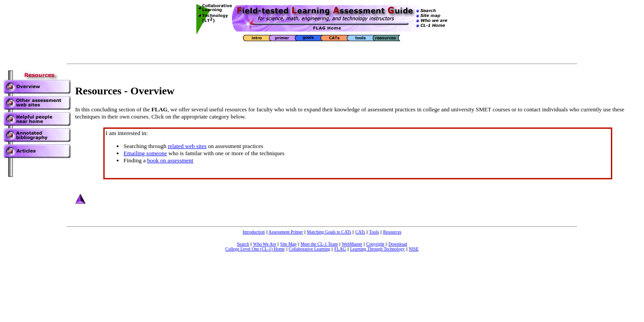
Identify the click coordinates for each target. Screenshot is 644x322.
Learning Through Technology (377, 249)
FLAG (340, 249)
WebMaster (352, 244)
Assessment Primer (286, 232)
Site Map (288, 244)
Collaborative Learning (310, 249)
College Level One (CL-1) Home (255, 249)
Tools (374, 232)
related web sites (187, 146)
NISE (414, 249)
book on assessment (170, 160)
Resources (392, 232)
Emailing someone (145, 153)
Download (398, 244)
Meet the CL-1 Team (319, 244)
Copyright (375, 244)
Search (243, 244)
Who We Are (265, 244)
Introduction (253, 232)
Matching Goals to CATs (329, 232)
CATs (360, 232)
